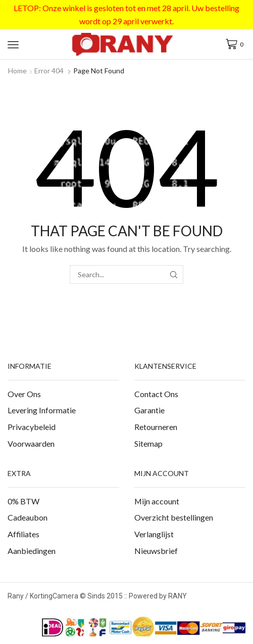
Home (17, 71)
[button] (13, 45)
